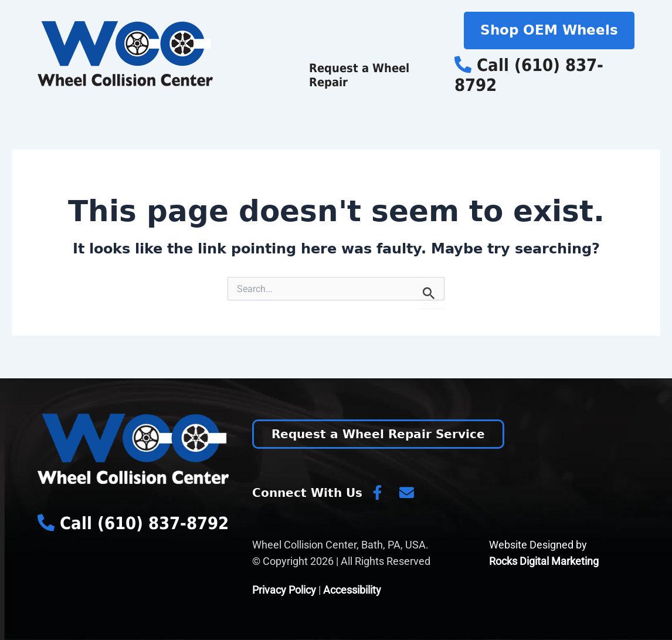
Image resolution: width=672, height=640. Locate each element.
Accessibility (352, 590)
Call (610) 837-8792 (529, 75)
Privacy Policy (284, 590)
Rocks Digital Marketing (544, 561)
